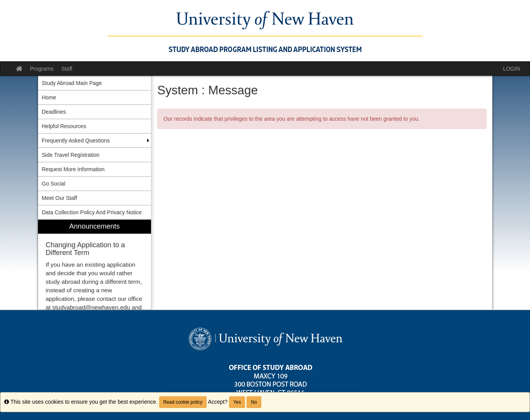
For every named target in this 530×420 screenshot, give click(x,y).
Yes (237, 402)
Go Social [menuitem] (54, 184)
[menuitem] (95, 265)
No (254, 402)
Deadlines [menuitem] (54, 112)
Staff (67, 69)
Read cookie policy (183, 402)
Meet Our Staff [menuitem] (60, 198)
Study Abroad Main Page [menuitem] (72, 83)
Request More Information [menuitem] (73, 169)
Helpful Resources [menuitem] (64, 126)
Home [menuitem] (49, 97)
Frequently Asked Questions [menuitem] (76, 141)
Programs (42, 69)
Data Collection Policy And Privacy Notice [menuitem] (92, 212)
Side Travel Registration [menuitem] (71, 155)
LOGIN (511, 69)
